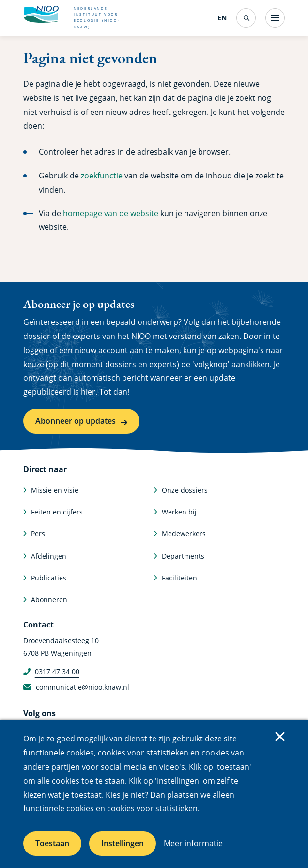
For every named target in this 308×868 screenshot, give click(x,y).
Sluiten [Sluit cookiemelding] (280, 737)
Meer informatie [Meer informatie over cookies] (193, 843)
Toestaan (52, 843)
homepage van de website (111, 213)
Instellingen (123, 843)
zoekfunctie (102, 176)
